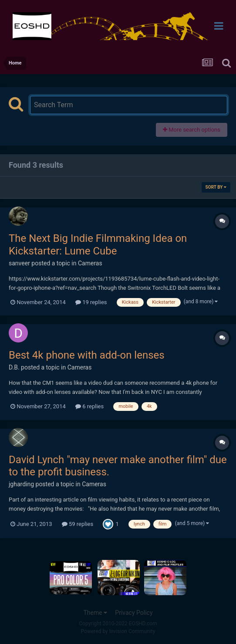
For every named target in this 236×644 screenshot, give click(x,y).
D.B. (14, 367)
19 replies (91, 302)
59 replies (78, 524)
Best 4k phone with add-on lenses (87, 355)
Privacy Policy (134, 613)
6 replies (89, 406)
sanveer (19, 263)
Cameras (90, 263)
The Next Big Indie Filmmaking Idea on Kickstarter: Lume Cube (98, 245)
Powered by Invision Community (118, 631)
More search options (192, 130)
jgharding (21, 484)
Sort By (216, 187)
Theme (95, 613)
